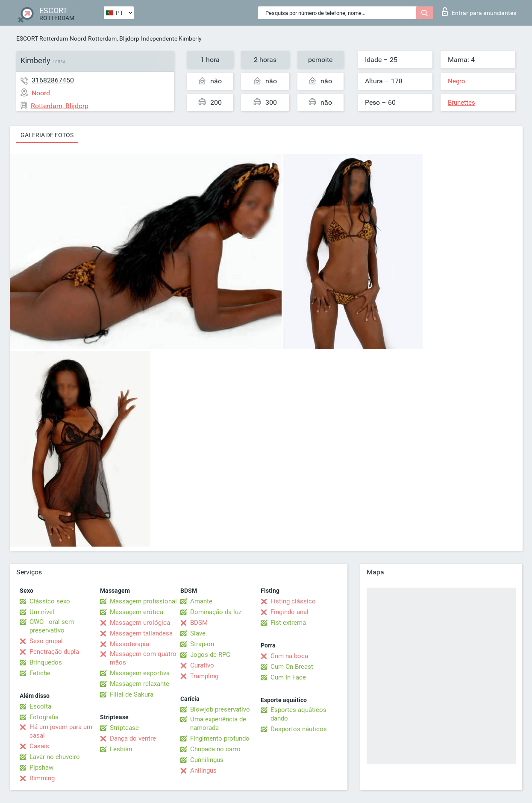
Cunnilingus (207, 760)
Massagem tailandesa (141, 633)
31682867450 (53, 80)
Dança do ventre (133, 738)
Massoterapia (129, 644)
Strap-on (202, 644)
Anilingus (203, 771)
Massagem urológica (140, 623)
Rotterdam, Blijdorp (114, 38)
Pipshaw (41, 768)
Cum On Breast (292, 667)
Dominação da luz (216, 612)
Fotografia (44, 717)
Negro (457, 81)
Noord (78, 38)
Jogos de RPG (210, 655)
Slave (198, 633)
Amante (201, 601)
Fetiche (40, 673)
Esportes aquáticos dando (298, 714)
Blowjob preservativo (220, 709)
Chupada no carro (215, 749)
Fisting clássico (293, 601)
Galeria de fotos (47, 135)
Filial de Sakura (132, 694)
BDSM (199, 623)
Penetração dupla (54, 652)
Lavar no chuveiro (55, 757)
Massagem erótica (137, 612)
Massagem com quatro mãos (143, 658)
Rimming (42, 778)
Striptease (124, 728)
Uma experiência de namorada (218, 724)
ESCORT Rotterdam (42, 38)
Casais (39, 746)
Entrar (479, 12)
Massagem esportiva (140, 673)
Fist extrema (288, 623)
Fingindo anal (290, 612)
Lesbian (121, 749)
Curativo (202, 665)
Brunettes (461, 103)
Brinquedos (46, 662)
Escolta (40, 706)
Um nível (42, 612)
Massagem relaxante (140, 684)
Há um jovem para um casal (61, 731)
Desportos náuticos (299, 729)
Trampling (204, 676)
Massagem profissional (143, 601)
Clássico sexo (50, 601)
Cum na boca (289, 656)
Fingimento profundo (220, 738)
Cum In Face (288, 677)
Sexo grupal (46, 641)
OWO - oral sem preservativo (52, 626)
